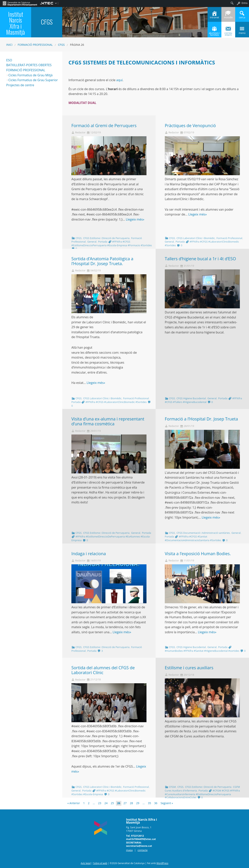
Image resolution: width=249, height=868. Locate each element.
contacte (142, 850)
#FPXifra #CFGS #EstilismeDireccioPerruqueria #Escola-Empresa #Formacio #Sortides (112, 243)
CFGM (172, 787)
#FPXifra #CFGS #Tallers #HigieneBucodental (203, 400)
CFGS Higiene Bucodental (191, 398)
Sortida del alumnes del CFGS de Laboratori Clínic (103, 670)
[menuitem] (20, 3)
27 (125, 803)
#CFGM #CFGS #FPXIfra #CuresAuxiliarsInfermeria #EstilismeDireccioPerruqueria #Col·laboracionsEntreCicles (202, 794)
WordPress (162, 863)
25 (112, 803)
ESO (9, 60)
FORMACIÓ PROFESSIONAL (26, 70)
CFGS (61, 45)
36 (156, 803)
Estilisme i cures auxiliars (189, 668)
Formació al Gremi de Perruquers (104, 125)
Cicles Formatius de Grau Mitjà (30, 75)
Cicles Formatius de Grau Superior (33, 80)
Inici (9, 45)
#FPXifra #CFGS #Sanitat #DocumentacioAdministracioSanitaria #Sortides (193, 538)
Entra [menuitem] (245, 3)
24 (106, 803)
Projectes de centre (20, 85)
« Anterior (74, 803)
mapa (129, 850)
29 (138, 803)
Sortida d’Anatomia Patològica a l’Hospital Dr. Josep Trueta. (102, 261)
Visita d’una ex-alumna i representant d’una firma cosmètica (108, 421)
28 (131, 803)
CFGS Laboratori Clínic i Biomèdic (196, 238)
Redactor (80, 132)
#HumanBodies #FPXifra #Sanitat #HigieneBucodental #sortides (202, 651)
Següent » (167, 803)
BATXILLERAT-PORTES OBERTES (29, 65)
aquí (120, 80)
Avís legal (86, 863)
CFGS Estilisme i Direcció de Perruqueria (106, 238)
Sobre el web (100, 863)
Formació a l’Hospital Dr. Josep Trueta (201, 419)
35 (149, 803)
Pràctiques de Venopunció (190, 125)
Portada (103, 242)
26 (119, 803)
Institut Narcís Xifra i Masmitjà (16, 23)
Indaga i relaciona (89, 554)
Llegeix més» (135, 219)
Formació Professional (35, 45)
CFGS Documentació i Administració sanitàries (203, 533)
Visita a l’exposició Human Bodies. (198, 554)
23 (100, 803)
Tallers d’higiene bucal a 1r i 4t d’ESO (200, 259)
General (92, 242)
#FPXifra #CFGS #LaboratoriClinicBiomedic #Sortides (116, 402)
